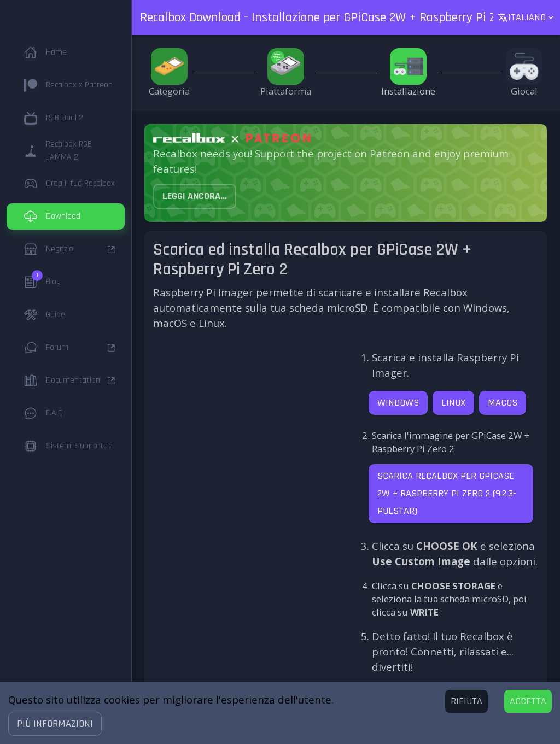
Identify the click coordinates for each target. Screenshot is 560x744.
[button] (55, 724)
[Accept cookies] (528, 701)
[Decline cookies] (466, 701)
